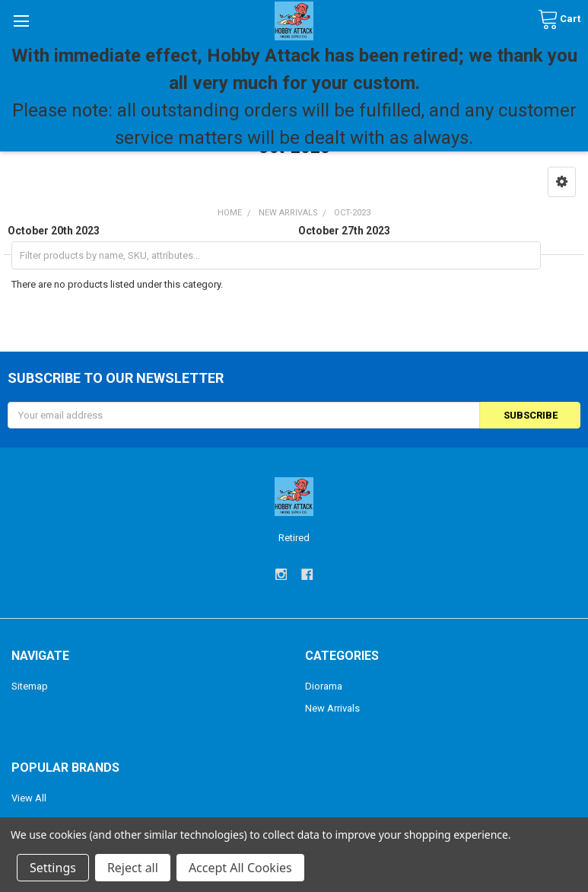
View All (29, 798)
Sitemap (30, 686)
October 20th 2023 (54, 231)
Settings (53, 868)
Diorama (324, 686)
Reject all (133, 868)
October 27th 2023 (344, 231)
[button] (562, 182)
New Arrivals (332, 708)
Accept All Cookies (240, 868)
